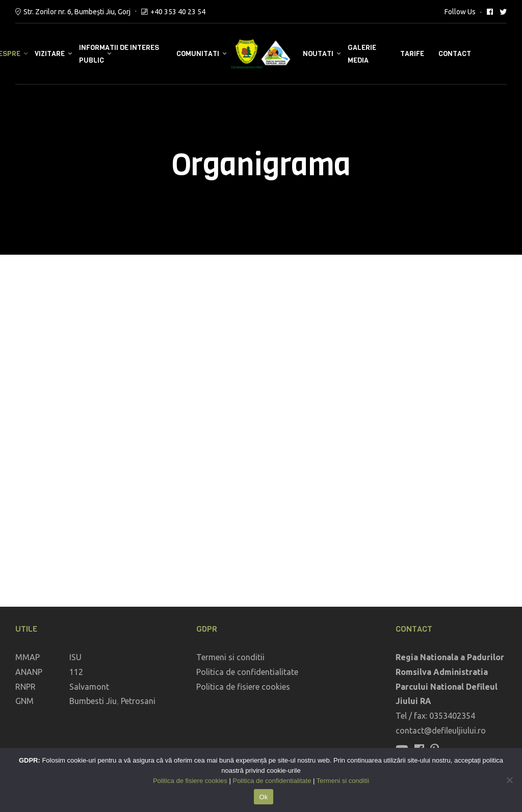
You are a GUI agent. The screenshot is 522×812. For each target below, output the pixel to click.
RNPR (25, 687)
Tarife (412, 54)
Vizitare (50, 54)
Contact (455, 54)
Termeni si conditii (230, 657)
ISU (75, 657)
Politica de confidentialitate (247, 672)
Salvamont (89, 687)
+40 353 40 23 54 (178, 12)
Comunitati (198, 54)
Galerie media (362, 54)
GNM (24, 701)
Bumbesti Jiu (93, 701)
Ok (263, 797)
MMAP (28, 657)
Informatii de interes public (119, 54)
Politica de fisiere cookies (243, 687)
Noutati (318, 54)
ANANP (29, 672)
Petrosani (138, 701)
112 (76, 672)
